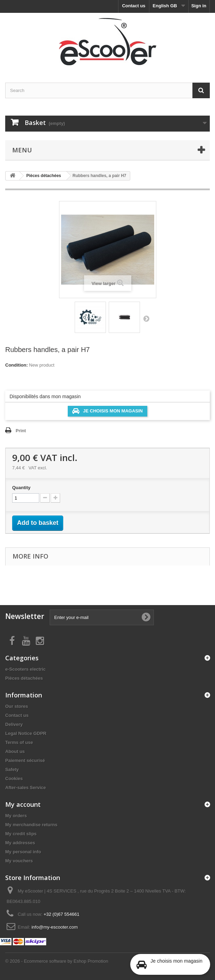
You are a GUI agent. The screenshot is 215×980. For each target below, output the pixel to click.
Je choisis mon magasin (107, 411)
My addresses (20, 843)
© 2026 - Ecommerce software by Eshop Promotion (57, 961)
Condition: (16, 365)
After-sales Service (26, 788)
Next (146, 318)
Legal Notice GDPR (26, 733)
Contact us (134, 6)
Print (21, 431)
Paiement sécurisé (25, 760)
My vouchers (19, 861)
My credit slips (21, 834)
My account (23, 804)
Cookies (14, 778)
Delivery (14, 724)
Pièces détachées (24, 678)
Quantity (21, 488)
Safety (12, 769)
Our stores (17, 706)
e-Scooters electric (25, 669)
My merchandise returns (31, 825)
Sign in (199, 6)
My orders (16, 816)
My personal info (23, 852)
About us (15, 751)
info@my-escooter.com (55, 927)
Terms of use (19, 742)
